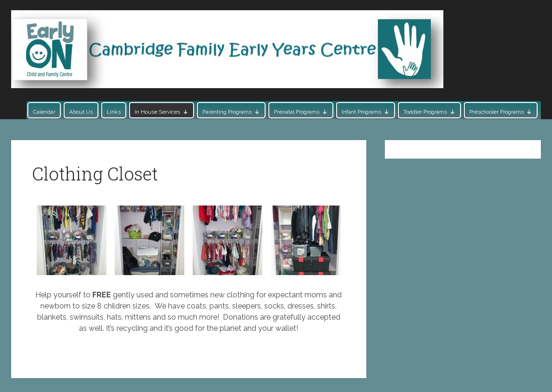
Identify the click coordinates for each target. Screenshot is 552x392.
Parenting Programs (227, 112)
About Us (81, 112)
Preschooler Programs (497, 112)
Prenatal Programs (297, 112)
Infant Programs (361, 112)
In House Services (157, 112)
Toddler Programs (425, 112)
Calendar (44, 112)
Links (114, 112)
